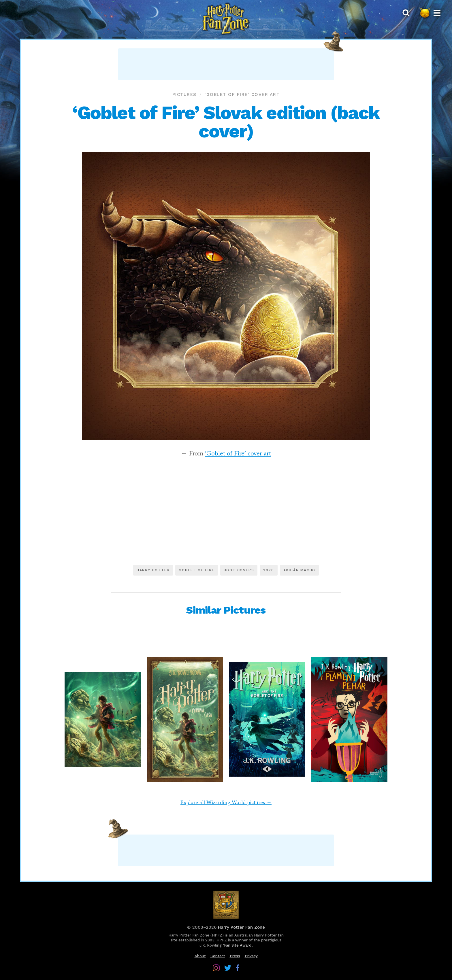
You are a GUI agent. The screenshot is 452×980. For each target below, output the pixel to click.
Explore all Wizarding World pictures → (226, 802)
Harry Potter (153, 570)
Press (235, 956)
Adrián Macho (300, 570)
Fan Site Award (238, 945)
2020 (269, 570)
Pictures (184, 94)
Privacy (251, 956)
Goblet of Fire (196, 570)
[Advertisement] (226, 64)
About (200, 956)
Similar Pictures (226, 610)
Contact (218, 956)
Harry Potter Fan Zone (241, 927)
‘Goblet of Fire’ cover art (242, 94)
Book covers (239, 570)
